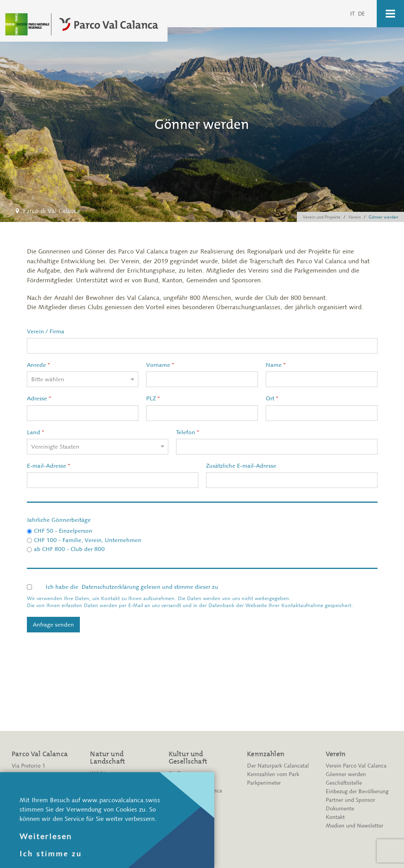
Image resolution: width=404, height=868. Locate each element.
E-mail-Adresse (49, 466)
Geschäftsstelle (344, 783)
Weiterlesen (46, 836)
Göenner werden (346, 774)
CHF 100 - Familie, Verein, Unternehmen (88, 540)
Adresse (39, 398)
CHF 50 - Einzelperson (63, 531)
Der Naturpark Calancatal (278, 766)
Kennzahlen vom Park (273, 774)
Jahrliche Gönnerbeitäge (59, 520)
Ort (272, 398)
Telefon (188, 432)
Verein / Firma (46, 331)
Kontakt (335, 817)
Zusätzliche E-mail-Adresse (241, 466)
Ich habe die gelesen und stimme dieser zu (132, 587)
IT (353, 14)
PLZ (153, 398)
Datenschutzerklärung (110, 587)
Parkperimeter (264, 783)
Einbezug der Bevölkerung (357, 791)
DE (362, 14)
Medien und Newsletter (355, 826)
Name (276, 365)
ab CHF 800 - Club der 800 (69, 549)
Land (35, 432)
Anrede (38, 365)
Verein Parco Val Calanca (356, 766)
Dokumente (340, 809)
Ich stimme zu (51, 854)
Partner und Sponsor (350, 800)
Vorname (160, 365)
